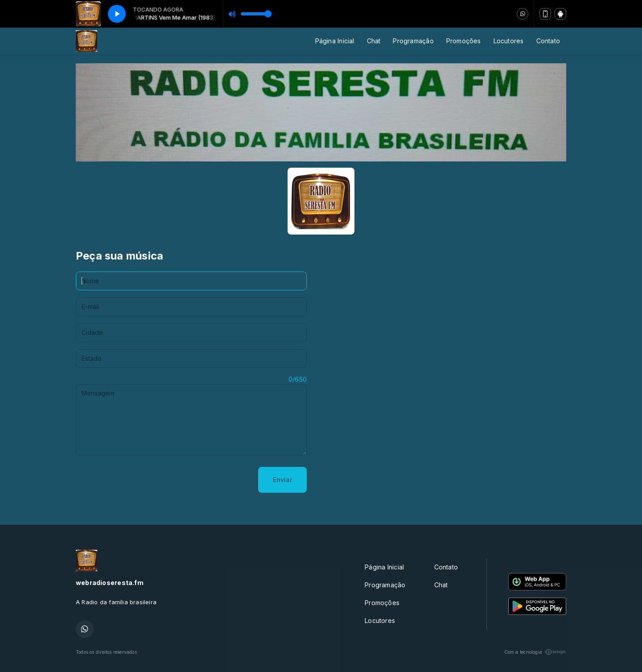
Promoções (464, 41)
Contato (548, 41)
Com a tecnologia (535, 652)
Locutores (509, 41)
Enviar (282, 480)
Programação (413, 41)
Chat (374, 41)
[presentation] (144, 480)
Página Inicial (335, 41)
